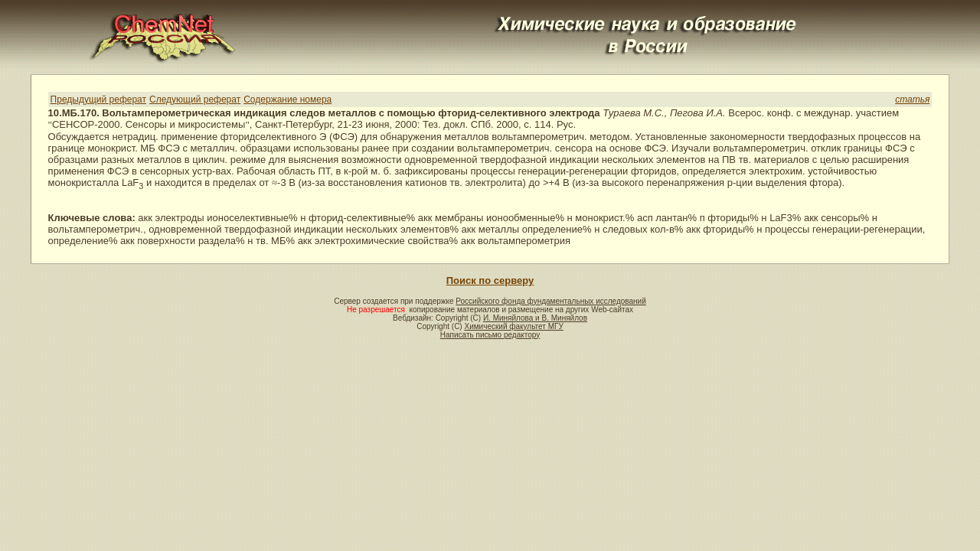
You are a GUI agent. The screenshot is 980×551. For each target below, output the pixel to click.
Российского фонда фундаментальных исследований (550, 301)
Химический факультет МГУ (513, 326)
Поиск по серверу (490, 280)
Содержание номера (287, 99)
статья (912, 99)
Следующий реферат (195, 99)
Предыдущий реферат (98, 99)
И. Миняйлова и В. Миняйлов (535, 318)
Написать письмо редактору (490, 335)
